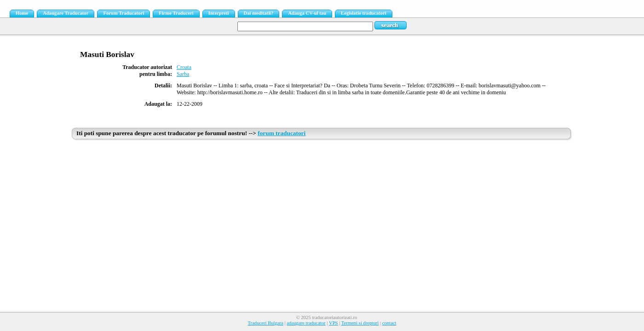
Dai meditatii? (259, 13)
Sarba (183, 74)
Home (22, 13)
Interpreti (219, 13)
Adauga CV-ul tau (307, 13)
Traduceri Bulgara (265, 323)
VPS (333, 323)
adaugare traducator (306, 323)
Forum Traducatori (124, 13)
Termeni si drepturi (360, 323)
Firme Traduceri (176, 13)
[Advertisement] (322, 212)
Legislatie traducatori (364, 13)
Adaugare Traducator (66, 13)
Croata (184, 67)
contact (389, 323)
